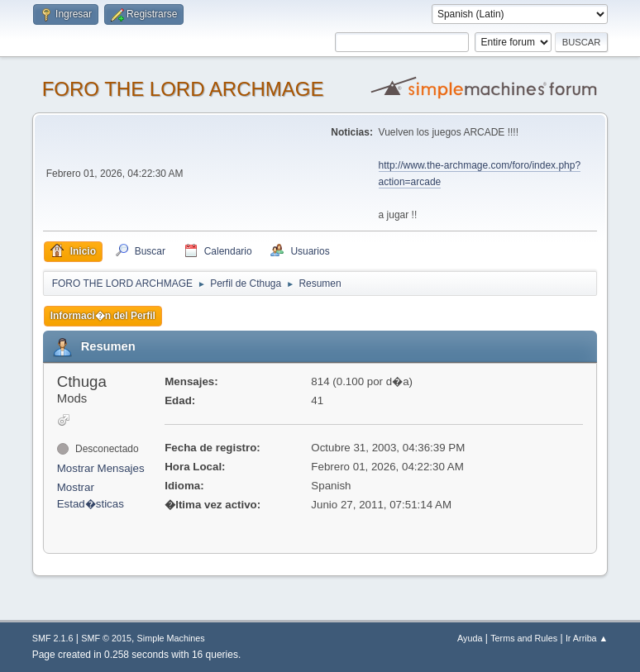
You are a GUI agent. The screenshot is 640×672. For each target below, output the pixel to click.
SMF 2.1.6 (53, 638)
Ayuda (470, 638)
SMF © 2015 (106, 638)
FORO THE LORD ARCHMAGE (183, 89)
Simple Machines (171, 638)
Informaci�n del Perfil (103, 316)
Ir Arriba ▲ (587, 638)
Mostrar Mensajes (101, 468)
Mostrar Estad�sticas (91, 496)
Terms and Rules (524, 638)
